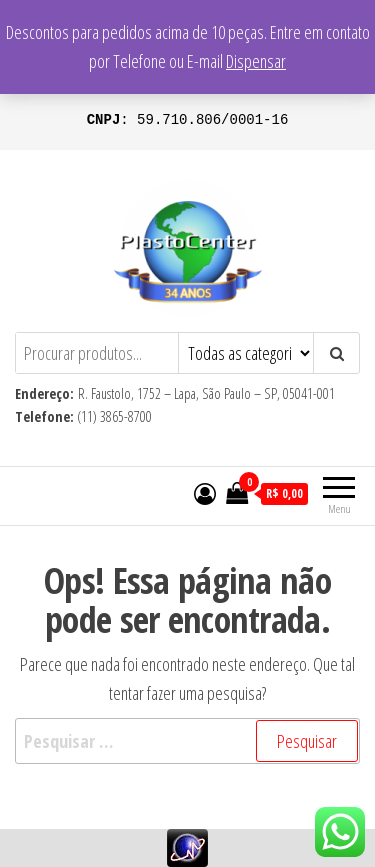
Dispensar (256, 61)
